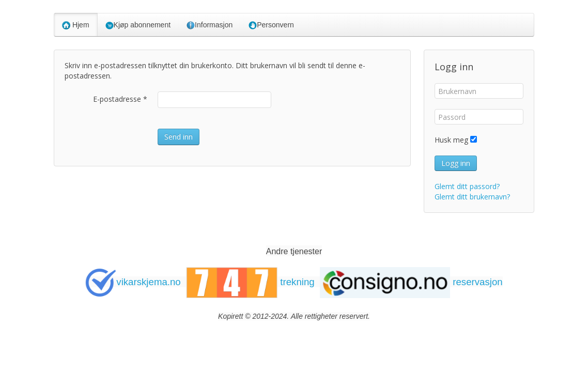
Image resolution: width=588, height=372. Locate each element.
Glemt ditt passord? (467, 186)
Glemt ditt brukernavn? (472, 197)
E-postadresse (120, 99)
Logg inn (456, 163)
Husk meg (451, 140)
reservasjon (411, 282)
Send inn (179, 137)
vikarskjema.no (133, 282)
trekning (250, 282)
